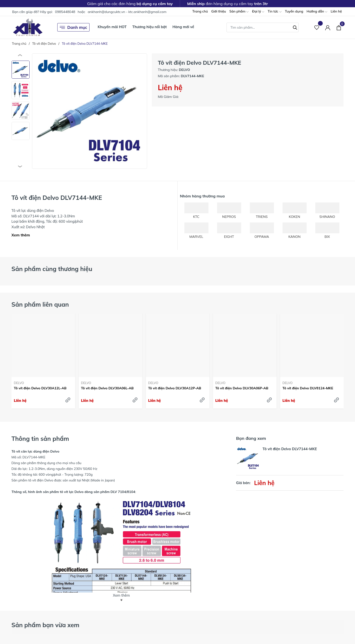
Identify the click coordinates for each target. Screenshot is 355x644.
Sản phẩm (239, 12)
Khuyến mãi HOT (112, 27)
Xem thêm (21, 235)
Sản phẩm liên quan (40, 304)
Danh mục (74, 27)
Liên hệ (336, 11)
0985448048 (65, 12)
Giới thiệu (219, 11)
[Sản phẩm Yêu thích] (317, 27)
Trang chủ (200, 11)
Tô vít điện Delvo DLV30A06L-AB (107, 388)
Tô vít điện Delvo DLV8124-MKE (308, 388)
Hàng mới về (183, 27)
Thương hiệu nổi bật (150, 27)
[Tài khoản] (328, 27)
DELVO (19, 383)
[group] (90, 111)
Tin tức (275, 12)
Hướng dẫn (317, 12)
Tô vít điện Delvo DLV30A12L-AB (40, 388)
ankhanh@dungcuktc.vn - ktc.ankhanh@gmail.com (127, 12)
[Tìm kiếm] (295, 27)
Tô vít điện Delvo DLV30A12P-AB (175, 388)
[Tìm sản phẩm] (263, 27)
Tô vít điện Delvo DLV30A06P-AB (242, 388)
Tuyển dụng (294, 11)
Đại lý (258, 12)
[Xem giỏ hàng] (339, 27)
